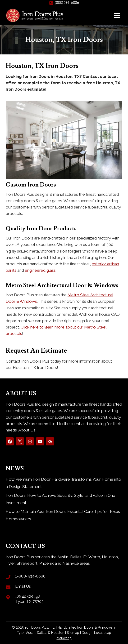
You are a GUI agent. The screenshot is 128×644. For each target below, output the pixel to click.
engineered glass (40, 270)
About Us (27, 430)
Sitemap (73, 633)
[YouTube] (40, 441)
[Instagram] (30, 441)
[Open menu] (117, 15)
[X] (20, 441)
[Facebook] (10, 441)
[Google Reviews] (50, 441)
